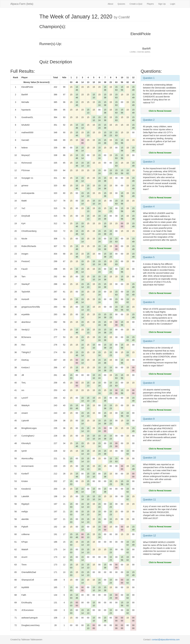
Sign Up (162, 4)
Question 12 (149, 536)
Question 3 (149, 162)
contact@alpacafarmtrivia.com (166, 640)
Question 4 (149, 207)
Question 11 (149, 500)
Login (173, 4)
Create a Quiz (136, 4)
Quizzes (121, 4)
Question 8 (149, 383)
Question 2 (149, 120)
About (111, 4)
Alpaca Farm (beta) (22, 4)
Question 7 (149, 341)
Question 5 (149, 257)
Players (150, 4)
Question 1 (149, 78)
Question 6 (149, 302)
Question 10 (149, 458)
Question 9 (149, 419)
